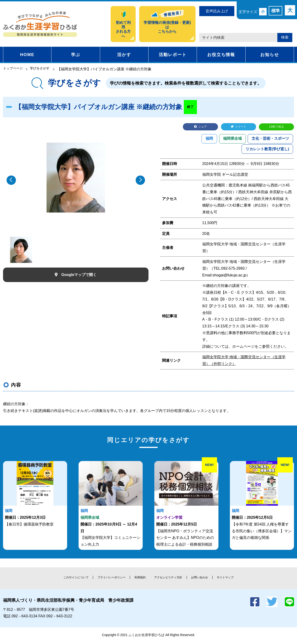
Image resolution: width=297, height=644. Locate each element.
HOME (27, 55)
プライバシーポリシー (109, 579)
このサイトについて (71, 579)
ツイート (241, 127)
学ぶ (76, 55)
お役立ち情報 (221, 55)
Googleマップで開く (79, 275)
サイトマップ (231, 579)
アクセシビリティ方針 (170, 579)
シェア (203, 127)
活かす (124, 55)
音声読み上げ (217, 11)
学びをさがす (44, 69)
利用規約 (139, 579)
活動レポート (173, 55)
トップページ (14, 69)
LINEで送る (277, 127)
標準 (275, 11)
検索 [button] (285, 37)
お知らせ (270, 55)
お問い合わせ (203, 579)
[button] (140, 180)
